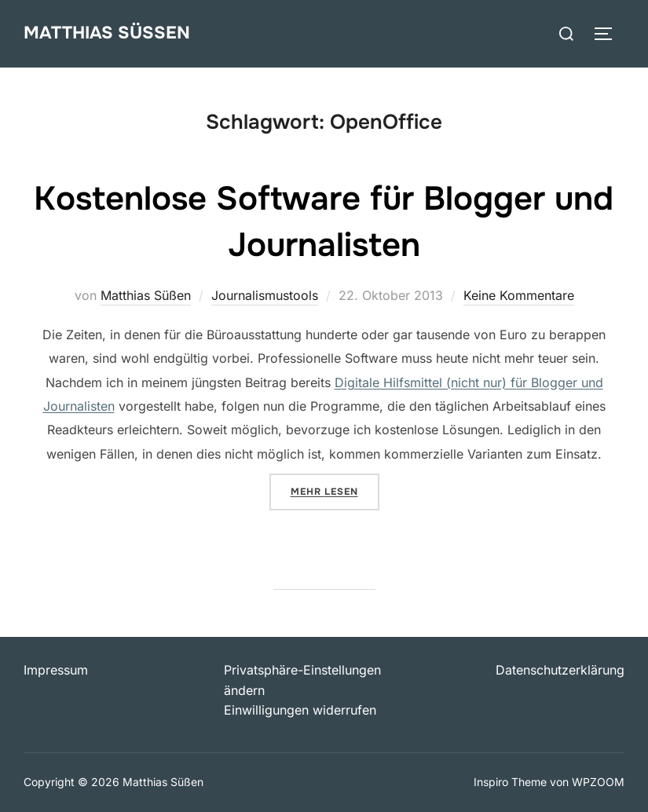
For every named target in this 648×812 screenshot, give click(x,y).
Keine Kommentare (519, 295)
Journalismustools (265, 295)
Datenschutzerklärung (560, 670)
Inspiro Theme (510, 782)
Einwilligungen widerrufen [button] (300, 710)
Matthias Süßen (107, 33)
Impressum (56, 670)
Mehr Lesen (335, 490)
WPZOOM (598, 782)
